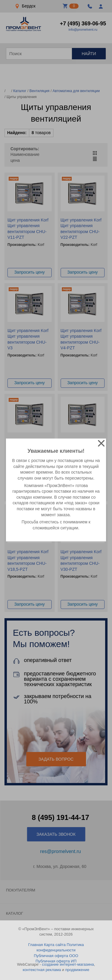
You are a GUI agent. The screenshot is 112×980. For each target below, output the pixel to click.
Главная (35, 945)
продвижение (77, 970)
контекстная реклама (42, 970)
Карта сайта (55, 945)
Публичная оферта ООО (56, 956)
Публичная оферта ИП (56, 961)
